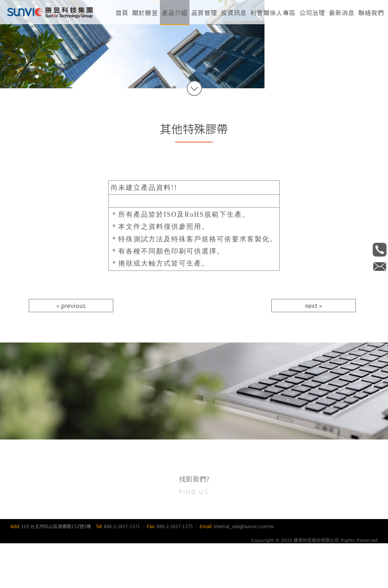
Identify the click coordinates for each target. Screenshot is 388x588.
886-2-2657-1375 (175, 571)
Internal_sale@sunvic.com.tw (244, 571)
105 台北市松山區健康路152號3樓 (56, 571)
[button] (145, 11)
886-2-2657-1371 (122, 571)
